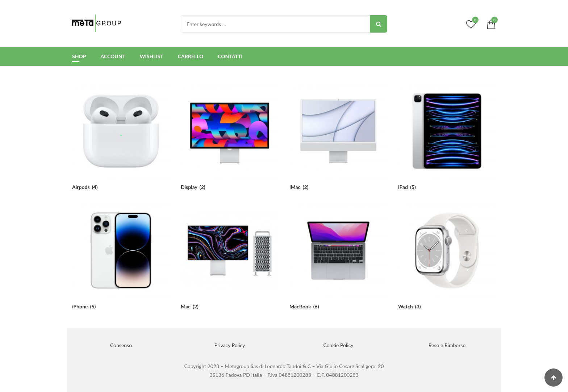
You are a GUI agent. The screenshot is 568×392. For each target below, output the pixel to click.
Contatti (230, 56)
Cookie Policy (338, 345)
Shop (79, 56)
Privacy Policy (230, 345)
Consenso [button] (121, 345)
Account (113, 56)
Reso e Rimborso (447, 345)
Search (379, 24)
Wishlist (152, 56)
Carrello (191, 56)
